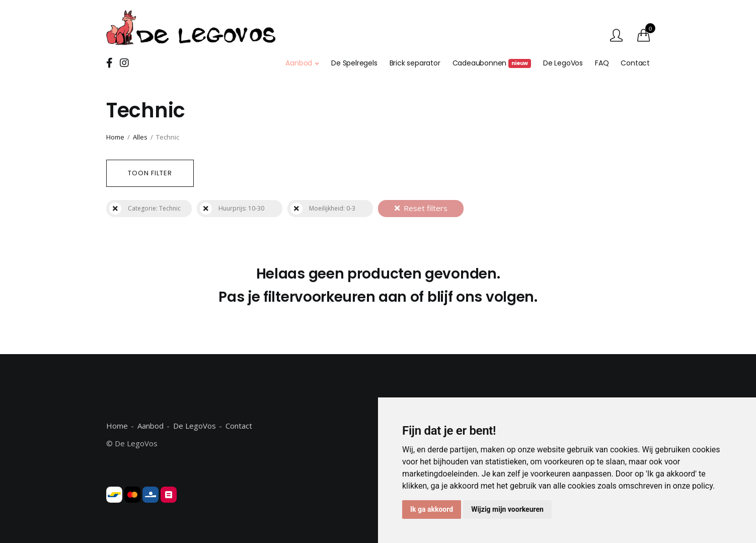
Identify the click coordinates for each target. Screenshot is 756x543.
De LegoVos (563, 63)
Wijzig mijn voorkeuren (507, 509)
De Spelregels (354, 63)
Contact (635, 63)
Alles (140, 137)
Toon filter (150, 173)
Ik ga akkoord (432, 509)
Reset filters (421, 208)
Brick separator (415, 63)
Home (115, 137)
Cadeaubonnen (492, 63)
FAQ (602, 63)
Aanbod (299, 63)
